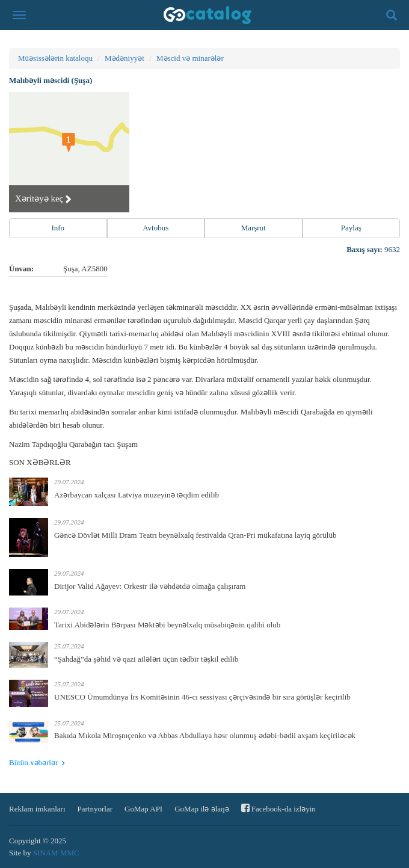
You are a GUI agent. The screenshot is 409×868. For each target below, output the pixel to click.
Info (58, 228)
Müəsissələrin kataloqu (55, 58)
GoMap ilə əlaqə (201, 809)
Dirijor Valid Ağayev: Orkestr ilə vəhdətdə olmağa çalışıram (150, 586)
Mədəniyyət (125, 58)
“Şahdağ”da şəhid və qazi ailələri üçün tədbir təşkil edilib (146, 659)
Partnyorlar (95, 809)
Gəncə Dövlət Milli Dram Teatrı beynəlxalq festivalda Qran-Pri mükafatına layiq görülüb (195, 535)
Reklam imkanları (37, 809)
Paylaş (351, 228)
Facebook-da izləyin (278, 808)
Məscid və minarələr (190, 58)
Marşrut (254, 228)
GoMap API (143, 809)
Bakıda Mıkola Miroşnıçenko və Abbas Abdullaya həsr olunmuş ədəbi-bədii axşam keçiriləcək (205, 735)
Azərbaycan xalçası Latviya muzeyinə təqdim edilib (137, 495)
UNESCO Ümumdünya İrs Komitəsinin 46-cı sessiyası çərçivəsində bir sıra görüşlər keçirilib (202, 697)
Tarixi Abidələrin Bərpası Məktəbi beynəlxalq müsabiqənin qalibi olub (167, 625)
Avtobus (155, 228)
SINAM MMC (56, 853)
